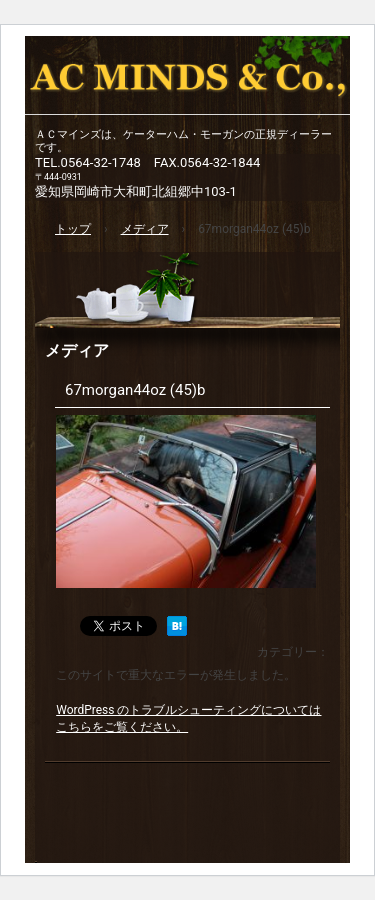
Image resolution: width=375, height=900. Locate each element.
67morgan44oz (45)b (135, 390)
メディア (77, 350)
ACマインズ (187, 79)
